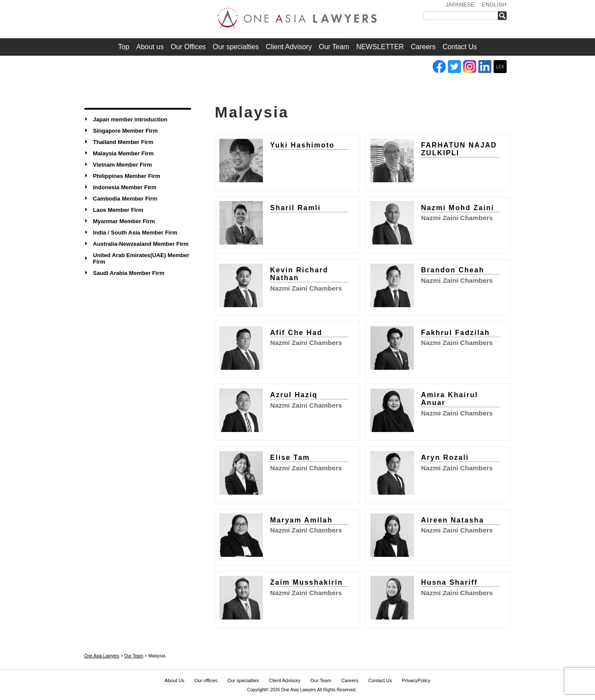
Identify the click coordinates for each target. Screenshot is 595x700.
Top (124, 47)
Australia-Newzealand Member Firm (141, 244)
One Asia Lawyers (299, 690)
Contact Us (460, 47)
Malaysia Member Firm (123, 153)
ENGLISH (494, 5)
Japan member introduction (130, 119)
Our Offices (188, 47)
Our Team (334, 47)
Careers (423, 47)
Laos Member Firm (118, 210)
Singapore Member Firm (126, 131)
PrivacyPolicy (416, 680)
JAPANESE (460, 5)
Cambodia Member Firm (125, 199)
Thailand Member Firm (123, 142)
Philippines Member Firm (127, 176)
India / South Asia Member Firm (135, 233)
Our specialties (236, 47)
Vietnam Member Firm (123, 165)
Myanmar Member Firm (124, 221)
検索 (504, 16)
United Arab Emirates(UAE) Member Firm (141, 258)
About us (150, 47)
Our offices (206, 680)
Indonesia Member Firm (125, 187)
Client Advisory (289, 47)
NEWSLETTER (380, 47)
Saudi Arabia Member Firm (129, 273)
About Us (174, 680)
